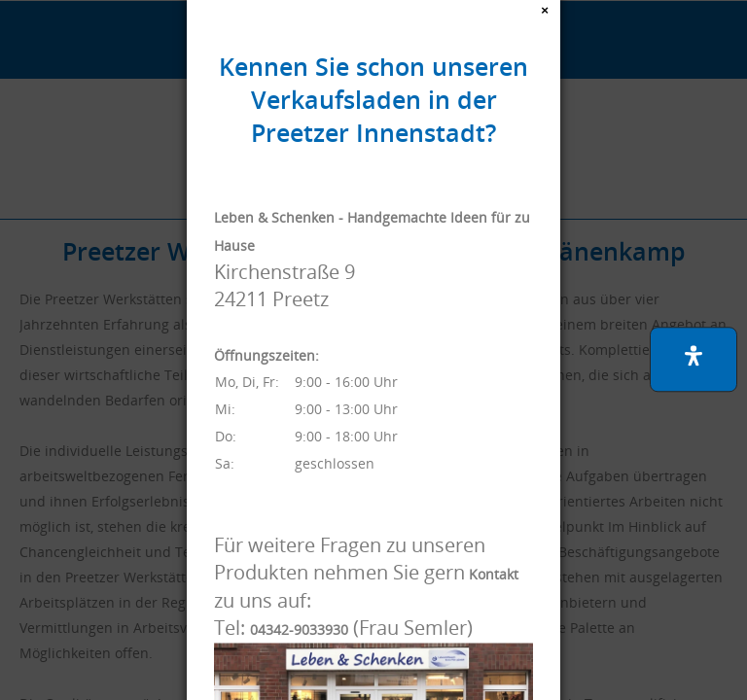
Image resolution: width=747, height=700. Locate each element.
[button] (694, 359)
